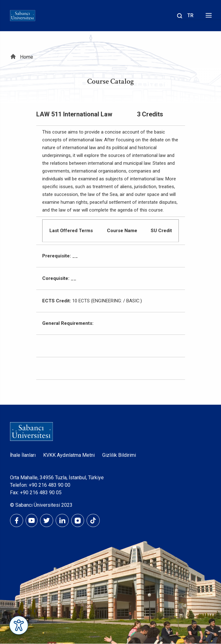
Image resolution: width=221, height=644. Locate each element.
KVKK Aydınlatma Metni (69, 455)
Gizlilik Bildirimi (119, 455)
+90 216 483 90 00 (50, 485)
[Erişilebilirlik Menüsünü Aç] (19, 625)
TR (190, 15)
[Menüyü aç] (208, 17)
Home (27, 57)
